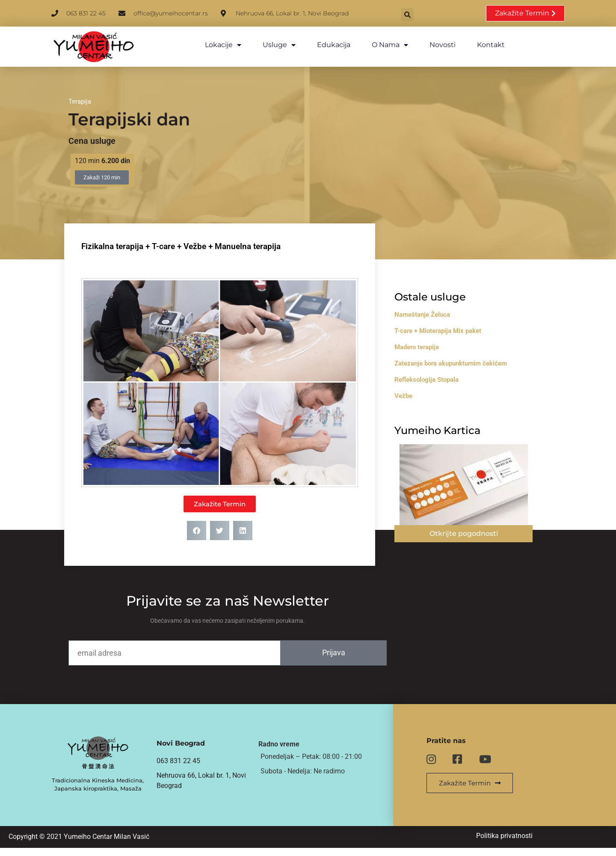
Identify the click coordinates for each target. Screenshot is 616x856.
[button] (430, 14)
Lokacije (215, 45)
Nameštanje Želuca (436, 310)
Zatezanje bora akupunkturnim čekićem (465, 359)
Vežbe (418, 392)
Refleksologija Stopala (441, 375)
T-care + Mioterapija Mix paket (452, 327)
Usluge (271, 45)
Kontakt (483, 45)
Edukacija (326, 45)
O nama (382, 45)
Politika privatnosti (513, 843)
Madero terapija (431, 343)
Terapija (80, 96)
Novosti (434, 45)
